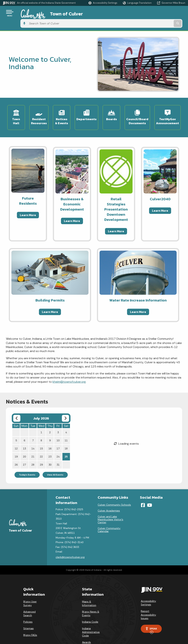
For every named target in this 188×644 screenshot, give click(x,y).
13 (24, 435)
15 (41, 435)
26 (16, 451)
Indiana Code (90, 609)
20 (24, 443)
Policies (28, 609)
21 (33, 443)
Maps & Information (89, 590)
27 (24, 451)
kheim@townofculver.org (69, 368)
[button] (103, 3)
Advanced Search (29, 600)
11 (66, 427)
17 (58, 435)
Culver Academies (109, 497)
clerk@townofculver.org (70, 544)
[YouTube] (150, 492)
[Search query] (165, 13)
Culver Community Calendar (109, 516)
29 (41, 451)
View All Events (55, 462)
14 (33, 435)
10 (58, 427)
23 (50, 443)
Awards (86, 629)
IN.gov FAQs (30, 622)
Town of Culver (59, 13)
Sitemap (29, 615)
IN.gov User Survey (30, 590)
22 (41, 443)
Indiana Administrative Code (91, 619)
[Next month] (65, 405)
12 (16, 435)
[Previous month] (17, 405)
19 (16, 443)
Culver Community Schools (114, 491)
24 (58, 443)
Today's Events (27, 462)
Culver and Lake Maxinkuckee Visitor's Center (110, 506)
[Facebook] (143, 492)
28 (33, 451)
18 (66, 435)
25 (66, 443)
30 (50, 451)
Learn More (28, 202)
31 (58, 451)
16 (50, 435)
